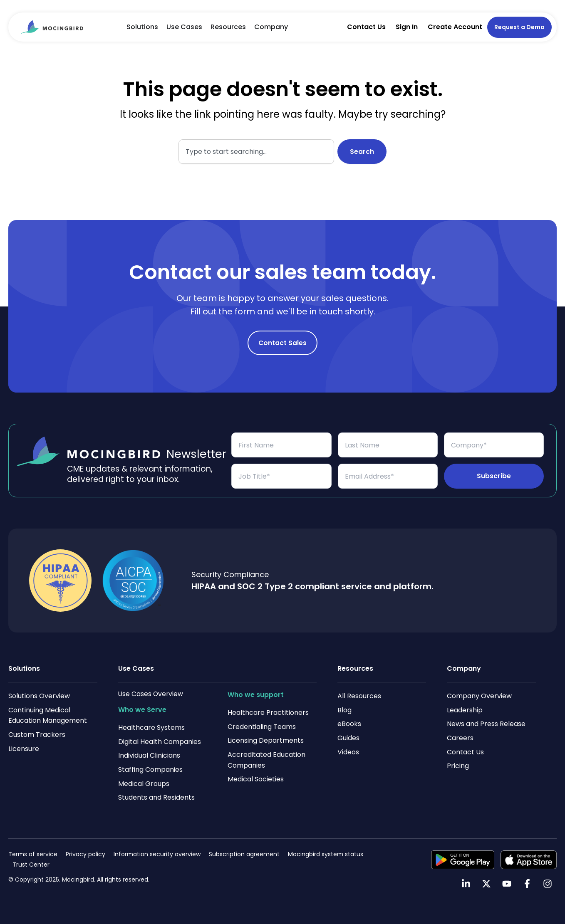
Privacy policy (85, 854)
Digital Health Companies (160, 742)
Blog (344, 710)
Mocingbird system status (326, 854)
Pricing (458, 766)
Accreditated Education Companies (266, 760)
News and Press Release (486, 724)
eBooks (349, 724)
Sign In (407, 27)
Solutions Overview (39, 696)
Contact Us (366, 27)
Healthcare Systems (151, 728)
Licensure (24, 749)
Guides (348, 738)
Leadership (465, 710)
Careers (460, 738)
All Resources (359, 696)
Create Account (455, 27)
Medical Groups (144, 784)
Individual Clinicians (149, 755)
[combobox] (256, 152)
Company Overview (479, 696)
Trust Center (31, 865)
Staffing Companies (150, 770)
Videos (348, 752)
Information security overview (157, 854)
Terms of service (33, 854)
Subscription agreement (244, 854)
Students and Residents (156, 797)
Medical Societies (256, 779)
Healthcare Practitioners (268, 713)
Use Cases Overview (151, 694)
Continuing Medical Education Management (48, 715)
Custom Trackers (37, 735)
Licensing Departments (266, 740)
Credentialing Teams (262, 727)
